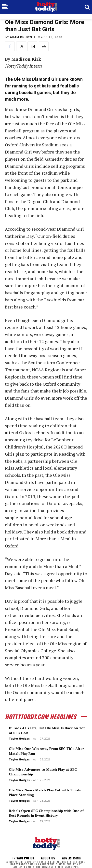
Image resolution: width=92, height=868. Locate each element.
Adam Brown (21, 37)
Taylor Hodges (19, 738)
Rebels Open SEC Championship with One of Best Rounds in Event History (46, 813)
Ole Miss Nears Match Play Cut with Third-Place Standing (45, 792)
